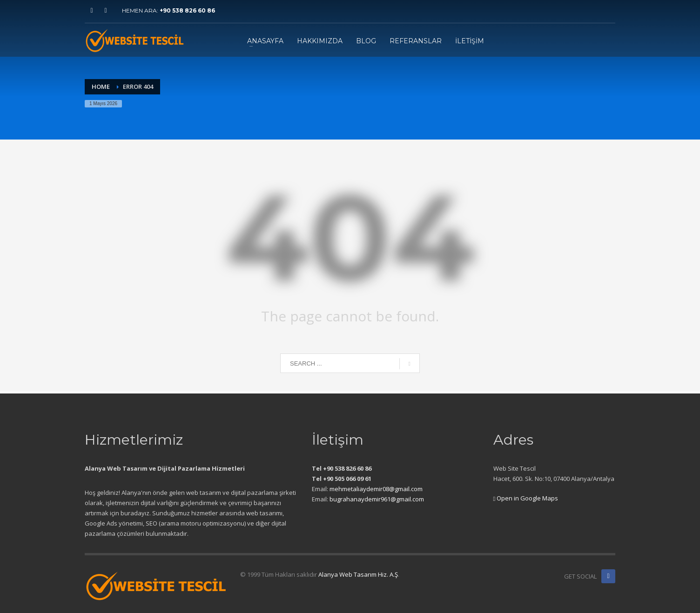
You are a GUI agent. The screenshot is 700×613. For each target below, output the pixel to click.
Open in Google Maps (526, 498)
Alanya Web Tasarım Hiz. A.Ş (358, 574)
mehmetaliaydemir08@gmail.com (376, 489)
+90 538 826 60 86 (187, 10)
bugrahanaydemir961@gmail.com (377, 499)
